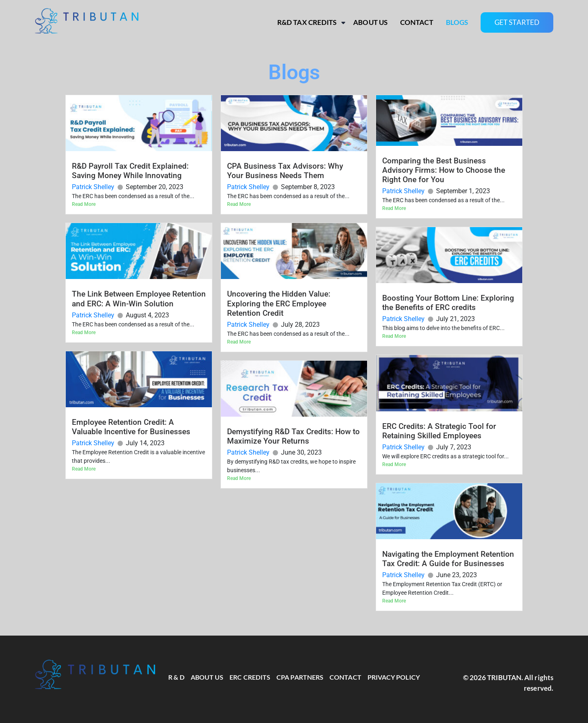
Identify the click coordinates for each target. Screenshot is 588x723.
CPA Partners (300, 677)
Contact (417, 22)
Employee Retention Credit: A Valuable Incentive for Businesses (131, 427)
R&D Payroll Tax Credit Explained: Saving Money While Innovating (130, 171)
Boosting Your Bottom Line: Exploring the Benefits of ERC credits (448, 303)
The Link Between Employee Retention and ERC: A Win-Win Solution (139, 299)
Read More (84, 204)
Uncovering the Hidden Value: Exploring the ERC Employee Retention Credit (279, 303)
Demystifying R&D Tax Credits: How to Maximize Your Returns (293, 436)
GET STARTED (517, 22)
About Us (370, 22)
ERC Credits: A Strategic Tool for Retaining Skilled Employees (439, 431)
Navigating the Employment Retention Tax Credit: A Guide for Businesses (448, 559)
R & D (176, 677)
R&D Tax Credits (307, 22)
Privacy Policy (394, 677)
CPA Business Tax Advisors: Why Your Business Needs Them (285, 171)
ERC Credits (250, 677)
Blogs (457, 22)
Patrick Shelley (93, 187)
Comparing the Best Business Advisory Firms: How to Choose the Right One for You (444, 170)
